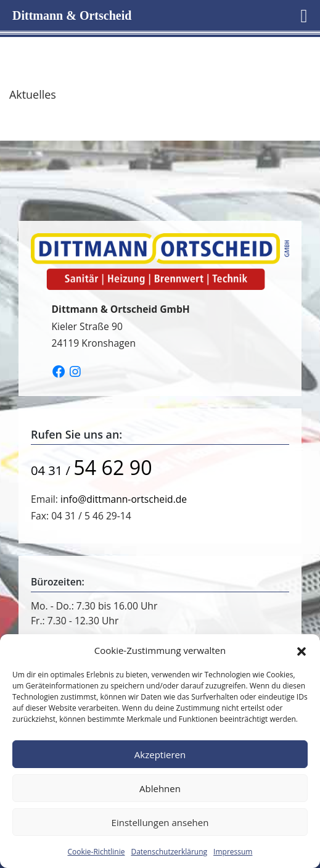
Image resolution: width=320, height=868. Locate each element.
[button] (302, 650)
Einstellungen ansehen (160, 822)
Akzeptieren (160, 754)
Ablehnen (160, 788)
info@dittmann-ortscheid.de (124, 499)
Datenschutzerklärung (169, 852)
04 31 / (92, 470)
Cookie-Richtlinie (96, 852)
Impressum (233, 852)
